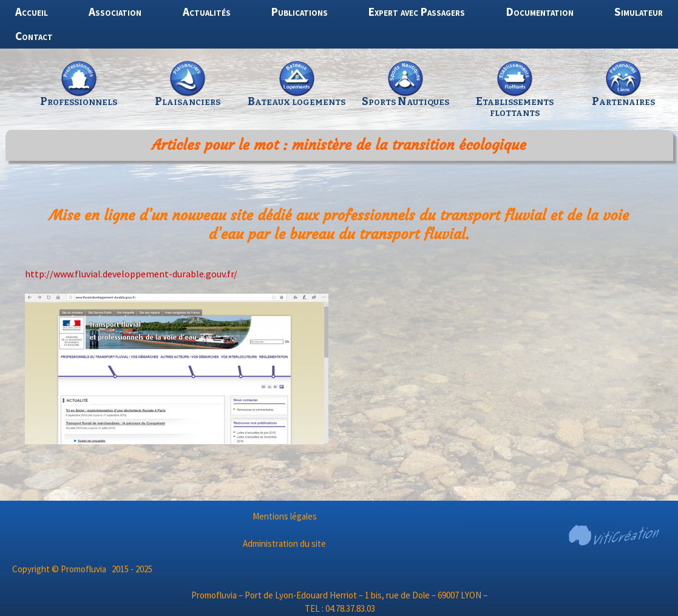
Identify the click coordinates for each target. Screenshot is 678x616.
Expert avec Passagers (417, 12)
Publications (300, 12)
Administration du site (284, 543)
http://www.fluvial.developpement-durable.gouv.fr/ (131, 274)
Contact (34, 36)
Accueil (32, 12)
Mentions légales (285, 516)
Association (115, 12)
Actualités (207, 12)
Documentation (540, 12)
